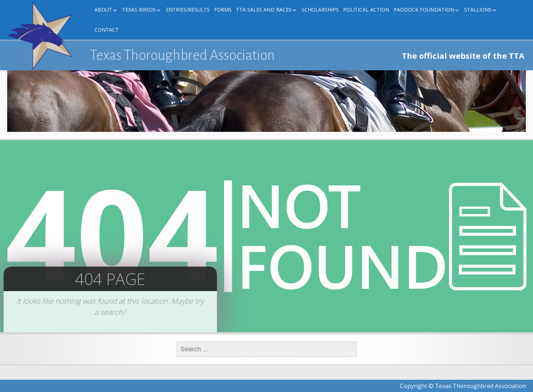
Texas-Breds (139, 10)
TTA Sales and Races (264, 10)
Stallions (478, 10)
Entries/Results (188, 10)
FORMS (223, 10)
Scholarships (320, 10)
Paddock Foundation (424, 10)
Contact (106, 30)
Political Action (366, 10)
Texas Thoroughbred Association (183, 55)
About (103, 10)
